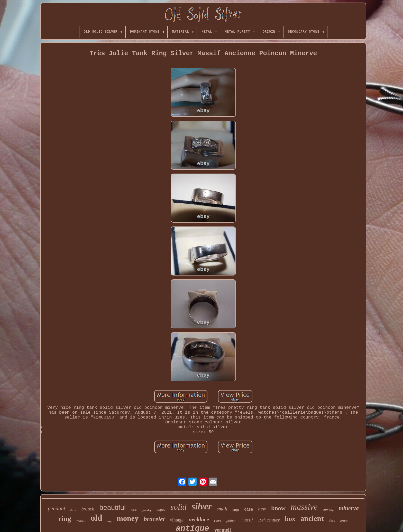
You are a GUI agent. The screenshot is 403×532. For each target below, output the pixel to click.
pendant (57, 508)
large (236, 510)
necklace (199, 519)
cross (344, 521)
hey (109, 521)
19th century (269, 520)
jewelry (147, 510)
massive (304, 507)
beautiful (113, 508)
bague (161, 510)
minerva (349, 508)
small (222, 509)
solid (178, 507)
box (290, 519)
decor (73, 510)
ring (65, 519)
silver (202, 506)
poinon (231, 521)
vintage (177, 520)
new (262, 509)
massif (247, 520)
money (128, 518)
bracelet (154, 519)
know (278, 508)
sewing (328, 509)
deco (332, 521)
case (249, 509)
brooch (88, 509)
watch (81, 520)
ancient (312, 518)
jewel (134, 510)
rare (218, 520)
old (97, 518)
